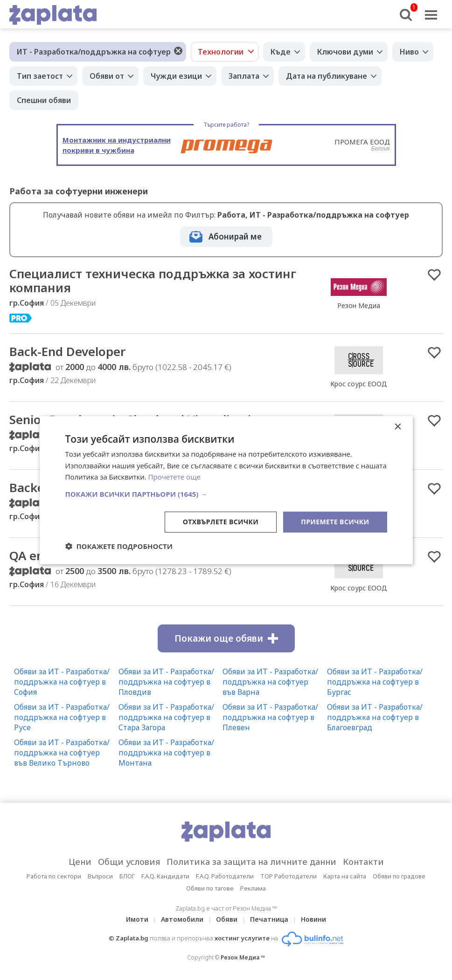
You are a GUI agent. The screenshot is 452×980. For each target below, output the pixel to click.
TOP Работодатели (289, 876)
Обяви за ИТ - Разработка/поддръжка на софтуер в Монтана (166, 753)
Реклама (253, 888)
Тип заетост (40, 76)
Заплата (244, 76)
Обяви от (107, 76)
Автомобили (182, 919)
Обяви (227, 919)
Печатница (269, 919)
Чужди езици (176, 76)
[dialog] (226, 490)
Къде (281, 52)
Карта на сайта (345, 876)
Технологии (221, 52)
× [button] (398, 427)
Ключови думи (345, 52)
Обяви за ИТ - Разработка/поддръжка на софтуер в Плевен (270, 717)
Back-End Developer (67, 351)
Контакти (363, 862)
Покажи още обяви (226, 638)
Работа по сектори (54, 876)
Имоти (137, 919)
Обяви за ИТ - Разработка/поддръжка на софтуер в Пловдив (166, 682)
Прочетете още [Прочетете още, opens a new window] (174, 477)
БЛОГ (127, 876)
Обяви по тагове (210, 888)
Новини (313, 919)
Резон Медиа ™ (243, 957)
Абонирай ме (235, 236)
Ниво (409, 52)
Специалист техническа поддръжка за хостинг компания (153, 281)
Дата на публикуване (327, 76)
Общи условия (129, 862)
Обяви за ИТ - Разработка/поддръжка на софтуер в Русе (62, 717)
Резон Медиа (359, 305)
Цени (80, 862)
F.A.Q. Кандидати (165, 876)
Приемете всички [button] (335, 522)
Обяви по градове (399, 876)
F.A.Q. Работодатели (225, 876)
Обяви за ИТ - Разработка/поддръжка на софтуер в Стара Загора (166, 717)
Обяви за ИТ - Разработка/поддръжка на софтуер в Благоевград (375, 717)
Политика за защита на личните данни (251, 862)
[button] (226, 494)
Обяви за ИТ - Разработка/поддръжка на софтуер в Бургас (375, 682)
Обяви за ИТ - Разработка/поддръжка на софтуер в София (62, 682)
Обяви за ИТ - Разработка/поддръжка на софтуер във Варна (270, 682)
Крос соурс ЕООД (359, 384)
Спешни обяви (44, 100)
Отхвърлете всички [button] (221, 522)
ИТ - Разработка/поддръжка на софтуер (94, 52)
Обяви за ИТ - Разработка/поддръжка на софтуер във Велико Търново (62, 753)
